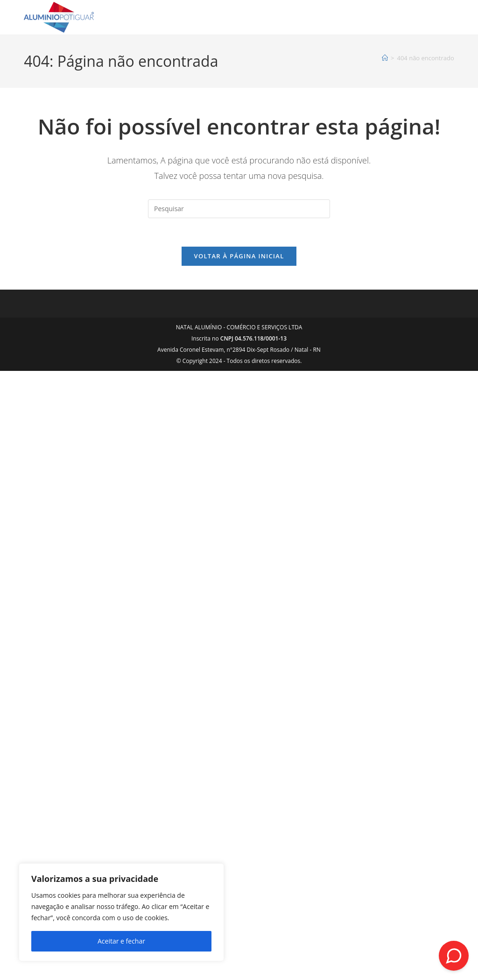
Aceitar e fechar (121, 941)
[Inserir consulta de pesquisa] (239, 209)
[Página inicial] (385, 58)
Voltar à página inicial (239, 256)
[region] (121, 912)
